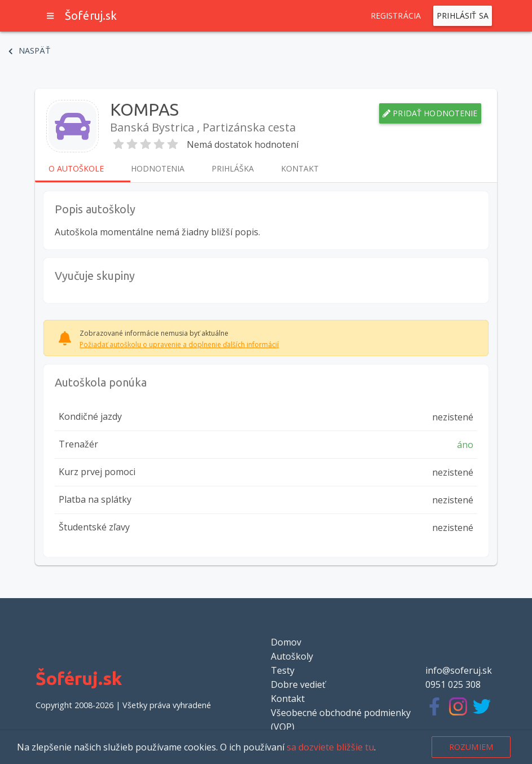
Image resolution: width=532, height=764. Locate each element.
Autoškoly (292, 656)
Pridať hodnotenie (430, 113)
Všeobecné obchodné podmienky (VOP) (341, 720)
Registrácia (396, 16)
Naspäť (29, 51)
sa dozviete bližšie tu (330, 747)
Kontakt (300, 169)
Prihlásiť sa (463, 16)
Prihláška (233, 169)
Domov (286, 642)
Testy (283, 670)
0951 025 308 (453, 684)
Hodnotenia (158, 169)
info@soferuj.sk (459, 670)
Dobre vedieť (298, 684)
